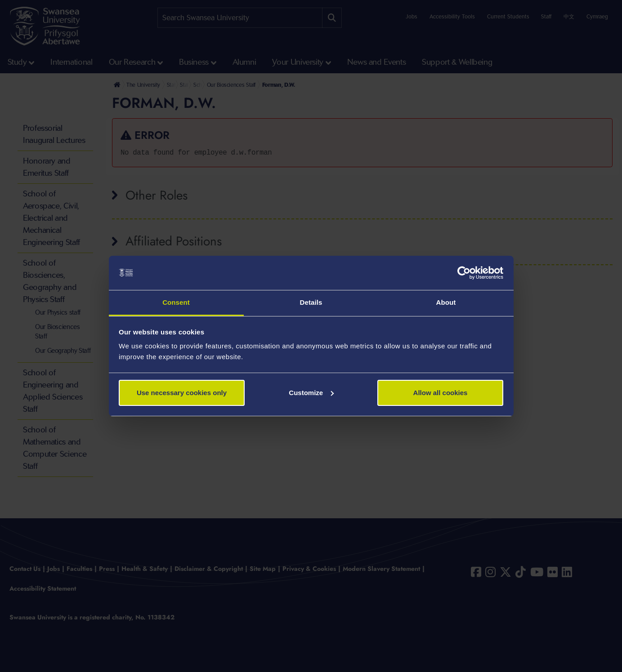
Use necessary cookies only (182, 393)
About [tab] (446, 302)
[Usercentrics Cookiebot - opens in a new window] (464, 273)
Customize (311, 393)
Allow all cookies (441, 393)
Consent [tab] (176, 302)
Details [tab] (311, 302)
